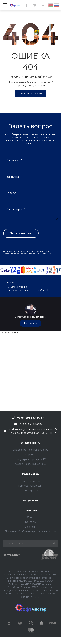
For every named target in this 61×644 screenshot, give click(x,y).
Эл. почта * (14, 177)
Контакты (31, 522)
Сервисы (30, 455)
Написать (31, 323)
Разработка (30, 474)
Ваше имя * (14, 160)
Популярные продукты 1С (30, 459)
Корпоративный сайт (30, 486)
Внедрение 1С (30, 443)
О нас (30, 517)
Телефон (12, 193)
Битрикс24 (30, 500)
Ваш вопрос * (16, 209)
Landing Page (30, 491)
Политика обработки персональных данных (31, 531)
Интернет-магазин (30, 481)
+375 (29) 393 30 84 (31, 418)
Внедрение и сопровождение (30, 450)
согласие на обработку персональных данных (27, 254)
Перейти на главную (31, 94)
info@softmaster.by (31, 424)
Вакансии (31, 527)
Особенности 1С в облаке (30, 464)
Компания (30, 510)
